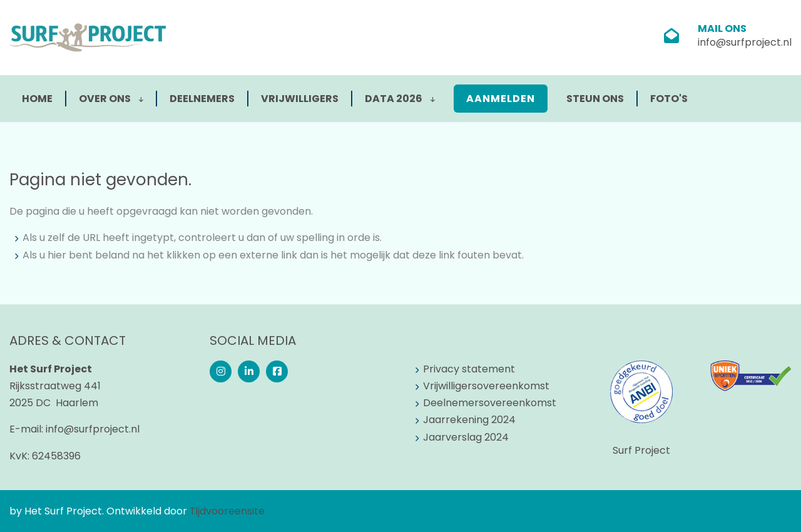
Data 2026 (400, 99)
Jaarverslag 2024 (466, 437)
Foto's (669, 99)
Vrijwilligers (300, 99)
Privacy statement (469, 369)
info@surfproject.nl (745, 42)
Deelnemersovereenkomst (490, 403)
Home (37, 99)
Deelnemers (202, 99)
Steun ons (595, 99)
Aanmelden (501, 99)
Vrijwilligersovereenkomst (486, 386)
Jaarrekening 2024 (469, 420)
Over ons (111, 99)
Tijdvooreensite (227, 511)
